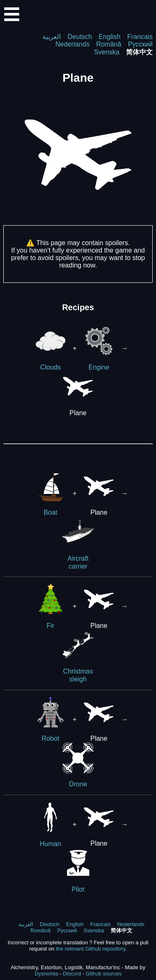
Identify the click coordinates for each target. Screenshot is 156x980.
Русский (140, 44)
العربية (52, 37)
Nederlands (72, 44)
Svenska (107, 52)
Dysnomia (46, 974)
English (109, 37)
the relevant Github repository (90, 949)
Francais (140, 37)
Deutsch (80, 37)
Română (109, 44)
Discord (72, 974)
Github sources (104, 974)
